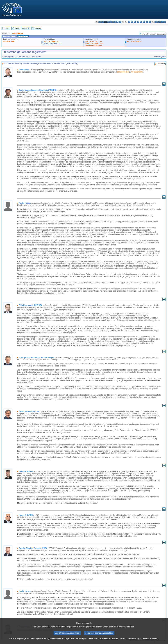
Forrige (17, 28)
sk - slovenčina (156, 22)
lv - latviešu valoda (132, 22)
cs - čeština (103, 22)
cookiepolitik (131, 641)
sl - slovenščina (159, 22)
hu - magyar (138, 22)
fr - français (120, 22)
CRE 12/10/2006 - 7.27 (94, 43)
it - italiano (129, 22)
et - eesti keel (111, 22)
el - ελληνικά (114, 22)
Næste (25, 28)
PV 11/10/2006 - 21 (51, 41)
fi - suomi (162, 22)
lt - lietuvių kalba (135, 22)
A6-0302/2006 (9, 41)
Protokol (161, 64)
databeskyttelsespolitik (109, 641)
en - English (117, 22)
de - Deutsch (108, 22)
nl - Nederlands (144, 22)
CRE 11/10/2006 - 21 (53, 43)
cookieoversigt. (152, 641)
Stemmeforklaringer (94, 45)
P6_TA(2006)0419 (134, 41)
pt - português (150, 22)
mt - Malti (141, 22)
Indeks (7, 28)
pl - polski (147, 22)
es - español (100, 22)
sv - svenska (165, 22)
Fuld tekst (38, 28)
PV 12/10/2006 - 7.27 (94, 41)
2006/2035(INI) (17, 34)
